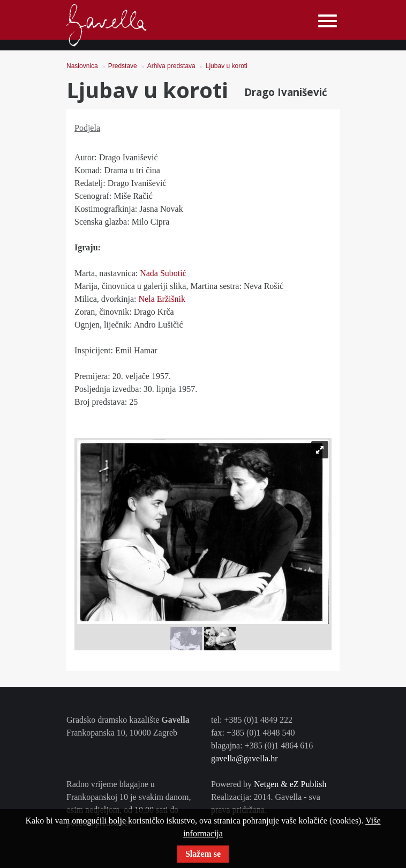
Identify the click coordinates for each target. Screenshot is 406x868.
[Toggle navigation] (328, 21)
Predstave (123, 66)
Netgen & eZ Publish (290, 784)
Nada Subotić (163, 273)
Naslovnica (82, 66)
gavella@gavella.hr (244, 758)
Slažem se (203, 854)
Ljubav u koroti (227, 66)
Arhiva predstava (171, 66)
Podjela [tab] (87, 128)
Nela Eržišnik (162, 299)
